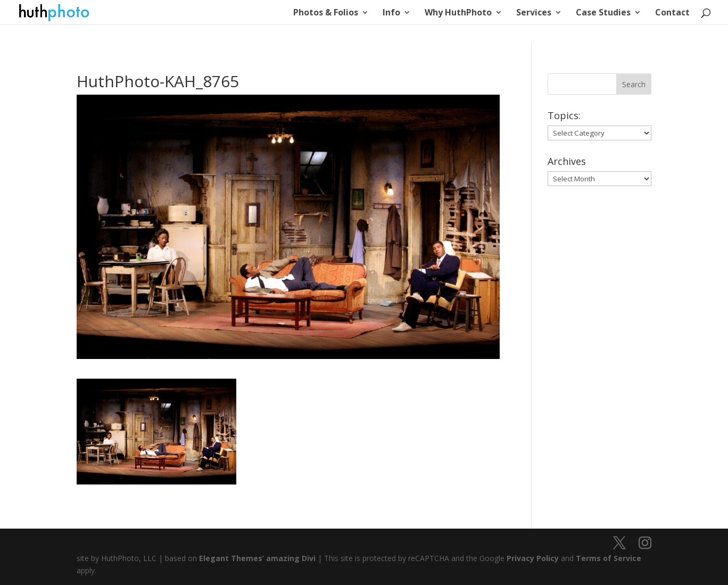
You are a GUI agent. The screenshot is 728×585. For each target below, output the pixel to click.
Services (534, 13)
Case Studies (603, 13)
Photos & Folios (326, 13)
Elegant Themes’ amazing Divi (256, 558)
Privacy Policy (533, 558)
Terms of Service (609, 558)
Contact (672, 13)
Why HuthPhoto (458, 13)
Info (391, 13)
